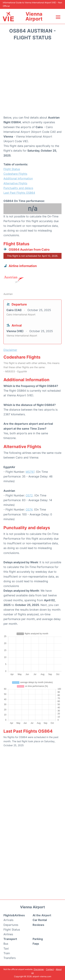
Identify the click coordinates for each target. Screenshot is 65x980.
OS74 (29, 509)
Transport (10, 939)
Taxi (6, 948)
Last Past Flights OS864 (19, 193)
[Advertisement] (32, 79)
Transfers (10, 958)
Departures (11, 925)
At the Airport (42, 915)
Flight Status (12, 169)
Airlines (8, 934)
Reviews (38, 925)
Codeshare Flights (15, 174)
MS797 (30, 472)
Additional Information (18, 178)
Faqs (36, 944)
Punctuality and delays (18, 188)
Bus (6, 944)
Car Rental (40, 920)
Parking (38, 939)
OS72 (29, 495)
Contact (50, 969)
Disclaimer (39, 969)
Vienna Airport (34, 16)
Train (7, 953)
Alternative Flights (15, 183)
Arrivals (8, 920)
